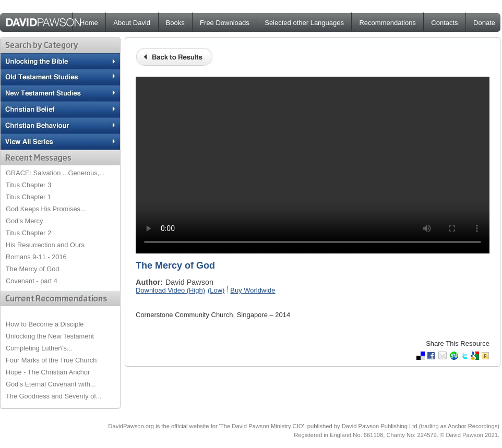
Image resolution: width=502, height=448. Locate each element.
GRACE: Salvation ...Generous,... (55, 173)
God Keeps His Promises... (46, 209)
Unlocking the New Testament (50, 336)
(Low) (216, 290)
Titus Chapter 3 (28, 185)
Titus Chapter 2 (28, 233)
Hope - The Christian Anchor (48, 372)
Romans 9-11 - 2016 (36, 257)
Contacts (444, 23)
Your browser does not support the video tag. (313, 165)
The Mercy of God (32, 269)
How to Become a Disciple (45, 324)
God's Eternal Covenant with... (51, 384)
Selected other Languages (304, 23)
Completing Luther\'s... (39, 348)
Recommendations (387, 23)
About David (132, 23)
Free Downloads (225, 23)
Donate (484, 23)
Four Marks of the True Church (51, 360)
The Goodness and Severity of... (54, 396)
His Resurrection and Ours (45, 245)
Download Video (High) (170, 290)
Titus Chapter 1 (28, 197)
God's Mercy (24, 221)
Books (175, 23)
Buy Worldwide (253, 290)
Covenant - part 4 (32, 281)
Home (89, 23)
